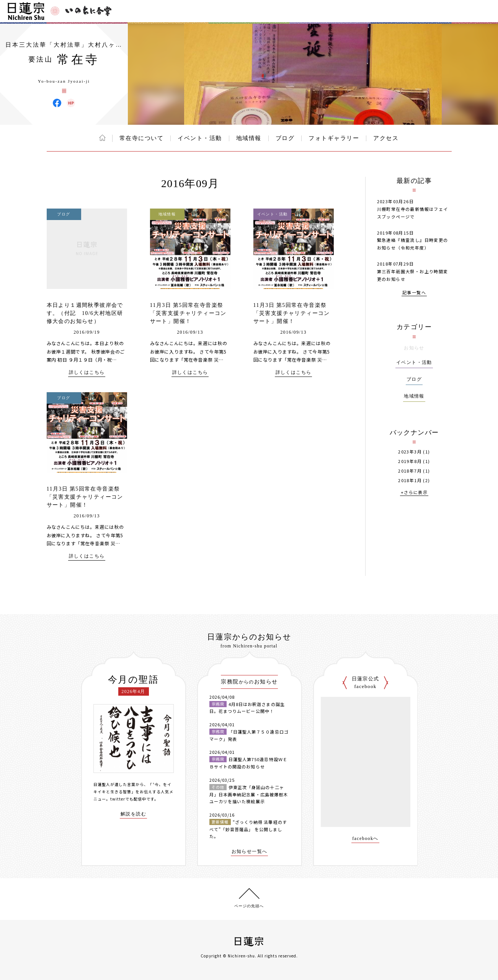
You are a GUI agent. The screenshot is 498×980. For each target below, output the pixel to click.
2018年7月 (410, 471)
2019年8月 (410, 461)
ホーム (102, 138)
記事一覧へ (414, 293)
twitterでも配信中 (128, 799)
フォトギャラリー (334, 138)
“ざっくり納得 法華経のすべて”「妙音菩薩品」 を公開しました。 (248, 829)
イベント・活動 (200, 138)
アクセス (386, 138)
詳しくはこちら (87, 373)
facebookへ (365, 839)
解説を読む (133, 814)
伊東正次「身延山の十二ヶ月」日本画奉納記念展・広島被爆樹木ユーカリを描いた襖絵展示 (249, 794)
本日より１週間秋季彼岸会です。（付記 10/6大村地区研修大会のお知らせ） (85, 313)
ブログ (285, 138)
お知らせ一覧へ (250, 852)
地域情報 (249, 138)
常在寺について (142, 138)
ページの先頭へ (249, 906)
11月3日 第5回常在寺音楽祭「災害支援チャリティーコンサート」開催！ (188, 313)
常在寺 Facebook (57, 103)
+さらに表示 (414, 493)
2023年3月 (410, 452)
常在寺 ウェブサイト (71, 103)
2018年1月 (410, 480)
